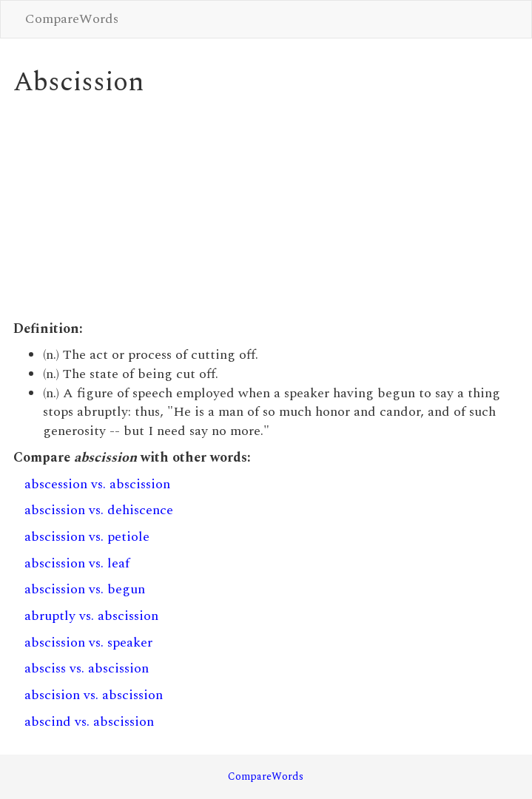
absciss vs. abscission (87, 668)
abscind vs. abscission (89, 722)
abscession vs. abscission (97, 484)
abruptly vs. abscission (91, 616)
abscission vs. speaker (88, 643)
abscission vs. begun (85, 589)
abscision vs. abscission (94, 695)
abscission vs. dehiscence (99, 510)
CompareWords (72, 19)
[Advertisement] (266, 209)
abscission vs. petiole (87, 537)
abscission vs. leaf (77, 563)
